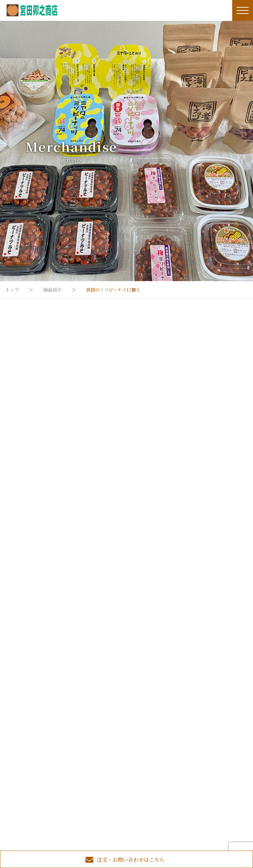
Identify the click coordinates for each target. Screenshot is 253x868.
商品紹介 (52, 290)
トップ (12, 290)
